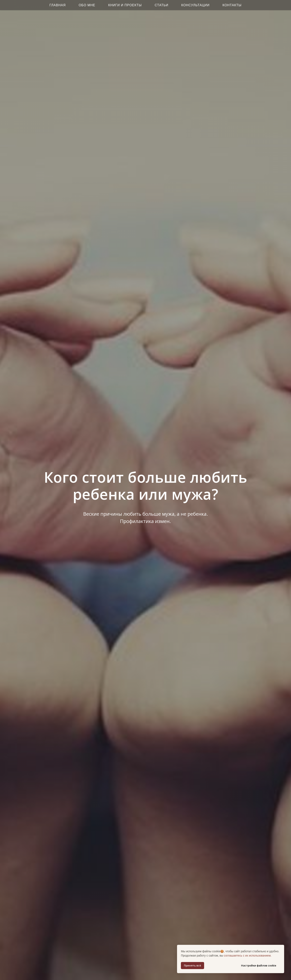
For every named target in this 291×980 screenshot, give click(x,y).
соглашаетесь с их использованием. (248, 956)
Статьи (162, 5)
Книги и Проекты (125, 5)
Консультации (195, 5)
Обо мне (87, 5)
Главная (58, 5)
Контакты (232, 5)
